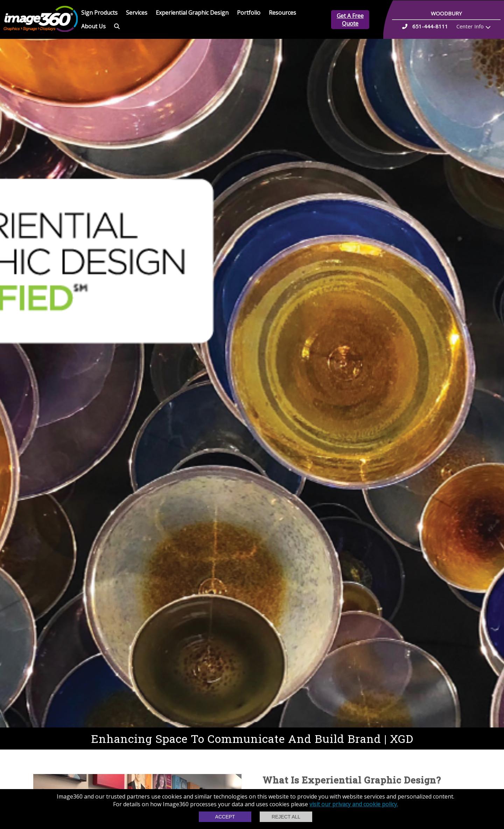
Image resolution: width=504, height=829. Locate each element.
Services (137, 13)
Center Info (470, 26)
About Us (93, 26)
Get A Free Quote (350, 20)
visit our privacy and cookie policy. (354, 804)
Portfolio (249, 13)
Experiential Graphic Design (192, 13)
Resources (282, 13)
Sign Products (99, 13)
